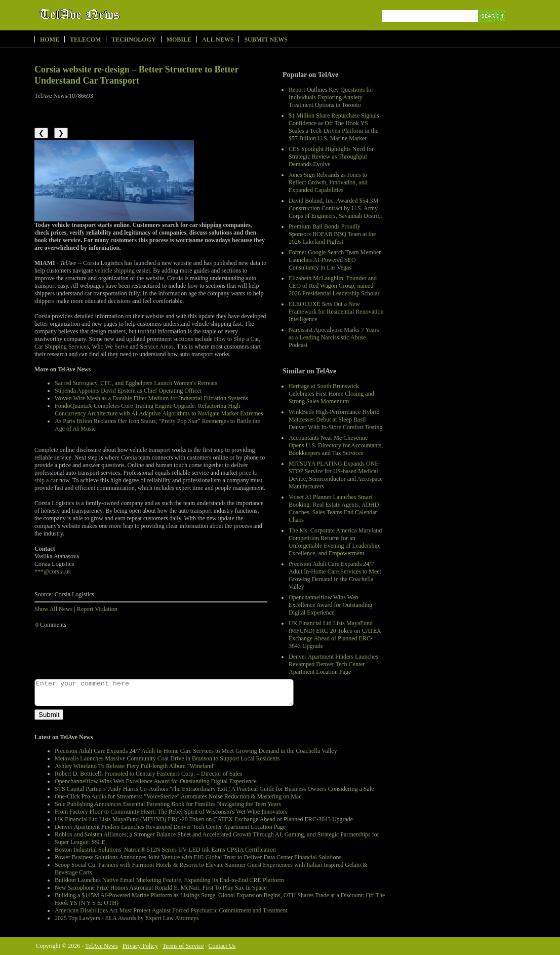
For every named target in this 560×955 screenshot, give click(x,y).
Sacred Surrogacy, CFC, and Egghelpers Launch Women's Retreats (136, 383)
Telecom (85, 40)
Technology (133, 40)
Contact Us (222, 946)
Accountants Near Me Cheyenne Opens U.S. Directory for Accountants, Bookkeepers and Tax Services (336, 445)
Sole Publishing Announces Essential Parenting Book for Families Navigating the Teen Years (168, 804)
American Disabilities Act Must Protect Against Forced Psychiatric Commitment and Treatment (171, 910)
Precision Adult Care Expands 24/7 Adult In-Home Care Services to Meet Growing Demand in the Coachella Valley (335, 575)
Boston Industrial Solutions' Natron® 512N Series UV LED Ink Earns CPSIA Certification (165, 850)
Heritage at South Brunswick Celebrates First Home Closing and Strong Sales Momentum (331, 394)
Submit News (266, 40)
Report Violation (97, 609)
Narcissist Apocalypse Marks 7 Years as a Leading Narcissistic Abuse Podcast (334, 337)
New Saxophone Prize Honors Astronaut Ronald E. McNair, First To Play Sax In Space (161, 888)
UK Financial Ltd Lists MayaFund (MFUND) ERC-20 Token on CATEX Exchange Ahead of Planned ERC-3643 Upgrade (335, 635)
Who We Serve (110, 347)
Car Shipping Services (62, 347)
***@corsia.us (52, 571)
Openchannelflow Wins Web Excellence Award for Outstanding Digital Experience (330, 605)
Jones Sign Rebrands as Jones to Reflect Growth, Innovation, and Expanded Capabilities (328, 182)
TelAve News (109, 15)
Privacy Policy (140, 946)
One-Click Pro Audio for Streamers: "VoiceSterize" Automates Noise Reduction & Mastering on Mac (178, 796)
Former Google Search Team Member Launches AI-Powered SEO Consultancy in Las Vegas (335, 260)
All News (218, 40)
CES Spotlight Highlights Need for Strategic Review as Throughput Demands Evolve (331, 157)
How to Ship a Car (236, 339)
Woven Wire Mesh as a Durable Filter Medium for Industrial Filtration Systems (151, 398)
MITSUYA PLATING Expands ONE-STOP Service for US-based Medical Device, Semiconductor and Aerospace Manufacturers (336, 475)
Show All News (53, 609)
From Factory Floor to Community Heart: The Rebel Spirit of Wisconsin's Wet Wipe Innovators (171, 812)
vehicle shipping (115, 271)
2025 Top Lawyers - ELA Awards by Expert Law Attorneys (127, 918)
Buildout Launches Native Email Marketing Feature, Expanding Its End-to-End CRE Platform (169, 880)
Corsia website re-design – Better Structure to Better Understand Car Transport (136, 75)
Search (492, 28)
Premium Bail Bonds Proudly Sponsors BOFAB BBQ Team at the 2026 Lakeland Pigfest (332, 234)
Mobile (179, 40)
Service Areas (157, 347)
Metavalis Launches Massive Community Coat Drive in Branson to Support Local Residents (167, 758)
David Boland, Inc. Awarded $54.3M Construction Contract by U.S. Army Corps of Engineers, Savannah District (335, 208)
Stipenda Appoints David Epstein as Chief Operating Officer (128, 391)
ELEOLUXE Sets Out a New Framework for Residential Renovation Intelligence (336, 312)
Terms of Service (183, 946)
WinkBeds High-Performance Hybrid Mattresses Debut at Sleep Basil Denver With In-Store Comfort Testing (336, 419)
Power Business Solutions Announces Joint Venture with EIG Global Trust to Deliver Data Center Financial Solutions (198, 857)
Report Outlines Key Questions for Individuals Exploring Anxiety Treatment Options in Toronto (331, 97)
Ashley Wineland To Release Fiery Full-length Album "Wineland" (135, 766)
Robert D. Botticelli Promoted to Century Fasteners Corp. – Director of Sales (148, 774)
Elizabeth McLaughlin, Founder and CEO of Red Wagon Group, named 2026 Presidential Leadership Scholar (334, 286)
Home (50, 40)
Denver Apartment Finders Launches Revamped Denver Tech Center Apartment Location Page (333, 664)
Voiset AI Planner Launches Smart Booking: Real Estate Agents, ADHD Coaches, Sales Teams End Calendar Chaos (334, 508)
